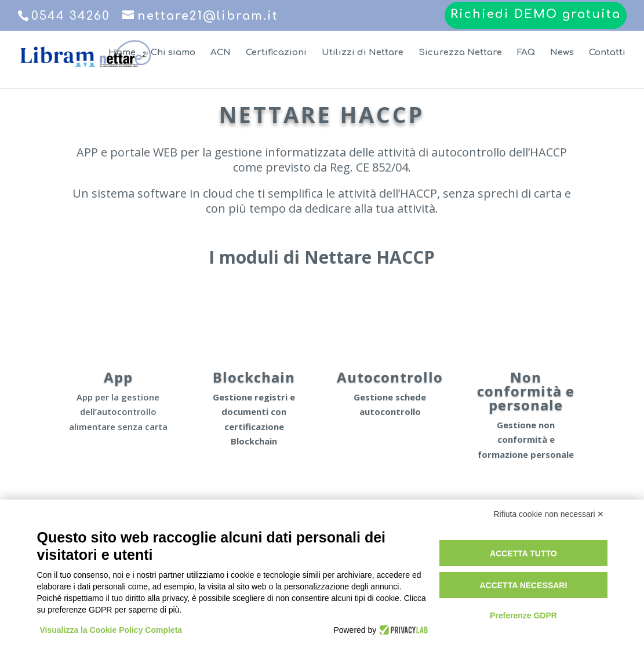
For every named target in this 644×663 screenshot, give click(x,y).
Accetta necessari (523, 585)
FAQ (526, 53)
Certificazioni (276, 53)
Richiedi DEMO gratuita (536, 15)
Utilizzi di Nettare (363, 53)
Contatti (607, 53)
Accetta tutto (523, 553)
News (562, 53)
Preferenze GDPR (523, 615)
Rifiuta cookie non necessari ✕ (549, 514)
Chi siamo (173, 53)
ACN (221, 53)
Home (122, 53)
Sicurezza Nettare (460, 53)
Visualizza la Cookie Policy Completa (111, 630)
